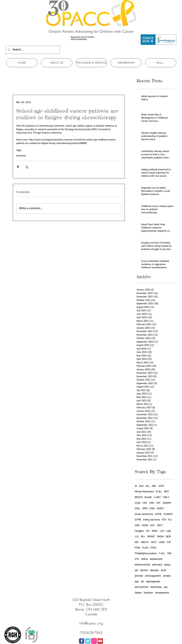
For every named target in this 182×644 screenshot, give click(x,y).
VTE (137, 559)
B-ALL (159, 492)
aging (167, 565)
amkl (163, 570)
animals (139, 576)
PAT (169, 542)
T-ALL (162, 554)
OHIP (162, 542)
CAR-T (166, 497)
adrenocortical (142, 565)
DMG (145, 509)
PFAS (137, 548)
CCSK (138, 503)
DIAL (137, 509)
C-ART (157, 497)
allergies (154, 570)
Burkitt (148, 497)
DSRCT (160, 509)
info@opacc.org (91, 623)
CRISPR (167, 503)
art (142, 582)
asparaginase (153, 582)
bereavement (162, 593)
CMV (152, 503)
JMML (155, 531)
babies (138, 593)
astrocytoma (141, 587)
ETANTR (168, 514)
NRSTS (145, 542)
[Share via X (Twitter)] (27, 167)
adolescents (156, 559)
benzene (148, 593)
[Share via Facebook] (18, 167)
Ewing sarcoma (151, 520)
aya (166, 587)
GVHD (145, 525)
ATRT (161, 486)
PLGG (145, 548)
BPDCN (139, 497)
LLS (137, 537)
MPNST (151, 537)
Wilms (144, 559)
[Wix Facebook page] (82, 641)
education (21, 156)
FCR (164, 520)
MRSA (160, 537)
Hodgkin (139, 531)
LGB (168, 531)
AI (136, 486)
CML (145, 503)
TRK (169, 554)
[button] (57, 63)
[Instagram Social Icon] (94, 641)
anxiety (167, 576)
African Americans (144, 492)
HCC (153, 525)
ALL (148, 486)
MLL (143, 537)
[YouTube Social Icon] (100, 641)
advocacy (157, 565)
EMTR (158, 514)
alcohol (144, 570)
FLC (170, 520)
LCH (162, 531)
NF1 (137, 542)
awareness (156, 587)
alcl (136, 570)
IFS (148, 531)
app (137, 582)
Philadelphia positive (146, 554)
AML (154, 486)
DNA (152, 509)
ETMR (138, 520)
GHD (137, 525)
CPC (158, 503)
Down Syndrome (144, 514)
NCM (168, 537)
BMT (167, 492)
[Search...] (32, 50)
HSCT (160, 525)
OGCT (154, 542)
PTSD (153, 548)
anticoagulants (153, 576)
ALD (141, 486)
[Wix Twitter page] (88, 641)
